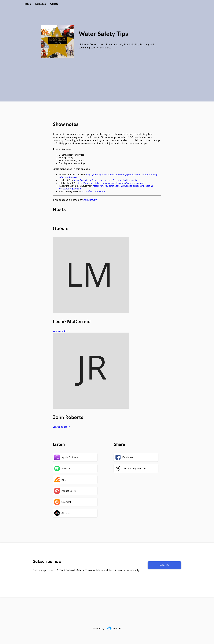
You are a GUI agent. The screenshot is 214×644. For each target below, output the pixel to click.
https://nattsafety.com (93, 192)
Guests (54, 4)
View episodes (61, 331)
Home (27, 4)
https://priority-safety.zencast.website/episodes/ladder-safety (105, 180)
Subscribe (164, 565)
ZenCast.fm (90, 200)
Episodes (40, 4)
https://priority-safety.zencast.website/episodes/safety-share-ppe (110, 183)
